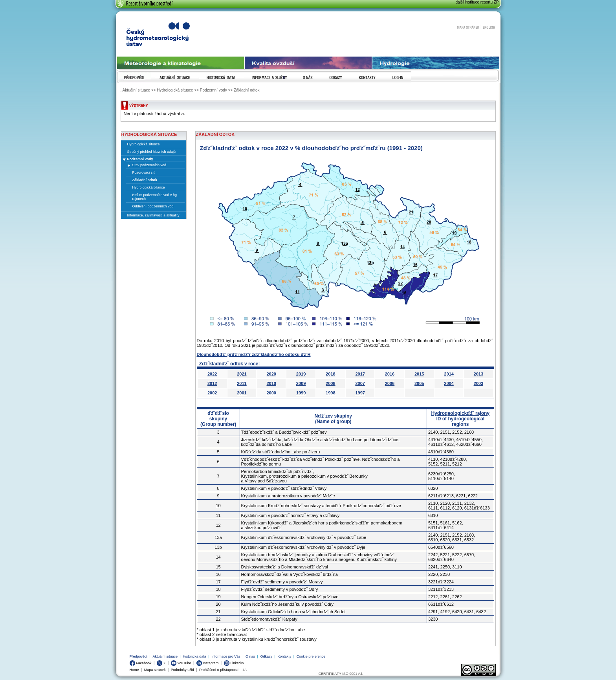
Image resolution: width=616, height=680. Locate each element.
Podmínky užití (182, 670)
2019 (301, 374)
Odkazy (266, 656)
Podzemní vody (140, 159)
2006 (390, 383)
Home (134, 670)
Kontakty (284, 656)
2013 (478, 374)
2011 (242, 383)
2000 (271, 393)
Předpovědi (139, 656)
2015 (419, 374)
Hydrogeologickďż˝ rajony (460, 413)
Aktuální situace (165, 656)
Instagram (208, 663)
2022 (212, 374)
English (489, 27)
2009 (301, 383)
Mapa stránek (468, 27)
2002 (212, 393)
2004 (449, 383)
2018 (330, 374)
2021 (242, 374)
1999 (301, 393)
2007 (360, 383)
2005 (419, 383)
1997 (360, 393)
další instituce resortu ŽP (477, 2)
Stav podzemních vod (149, 165)
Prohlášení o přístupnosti (219, 670)
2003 (478, 383)
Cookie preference (311, 656)
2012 (212, 383)
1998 (330, 393)
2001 (242, 393)
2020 (271, 374)
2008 (330, 383)
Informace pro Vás (226, 656)
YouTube (181, 663)
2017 (360, 374)
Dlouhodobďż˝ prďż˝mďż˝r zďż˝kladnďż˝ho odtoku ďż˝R (254, 354)
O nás (250, 656)
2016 (390, 374)
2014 (449, 374)
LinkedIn (234, 663)
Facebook (141, 663)
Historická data (194, 656)
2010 (271, 383)
